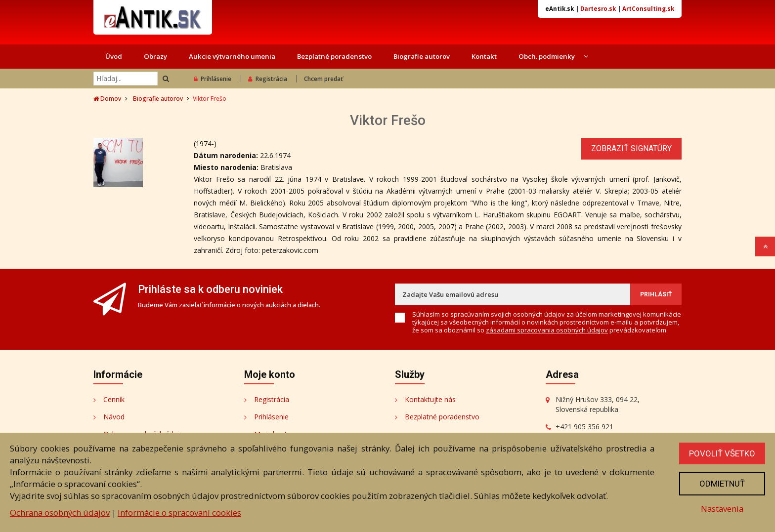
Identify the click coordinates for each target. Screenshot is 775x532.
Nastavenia (722, 509)
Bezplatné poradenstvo (334, 56)
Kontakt (484, 56)
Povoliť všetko (722, 453)
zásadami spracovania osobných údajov (547, 330)
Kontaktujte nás (430, 399)
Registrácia (268, 79)
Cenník (114, 399)
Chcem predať (323, 79)
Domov (107, 99)
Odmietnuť (722, 484)
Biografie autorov (422, 56)
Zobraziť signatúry (631, 148)
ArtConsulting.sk (648, 9)
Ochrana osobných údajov (60, 512)
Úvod (114, 56)
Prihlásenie (213, 79)
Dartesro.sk (598, 9)
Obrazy (155, 56)
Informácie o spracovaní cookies (179, 512)
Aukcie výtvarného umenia (232, 56)
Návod (114, 417)
